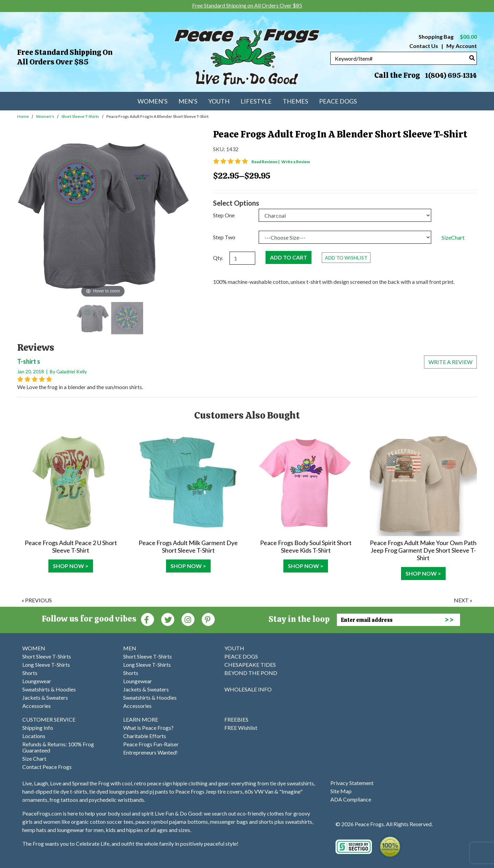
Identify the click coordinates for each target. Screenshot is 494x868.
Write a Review (296, 162)
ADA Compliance (351, 799)
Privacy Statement (352, 783)
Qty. (218, 258)
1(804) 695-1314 (451, 75)
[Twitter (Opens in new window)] (168, 619)
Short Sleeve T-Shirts (80, 116)
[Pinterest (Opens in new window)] (208, 619)
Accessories (37, 706)
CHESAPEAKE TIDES (250, 665)
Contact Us (424, 46)
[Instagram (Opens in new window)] (188, 619)
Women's (45, 116)
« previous (37, 600)
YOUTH (234, 648)
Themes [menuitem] (295, 101)
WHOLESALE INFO (248, 689)
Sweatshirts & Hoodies (49, 689)
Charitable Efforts (145, 736)
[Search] (472, 58)
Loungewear (37, 681)
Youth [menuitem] (219, 101)
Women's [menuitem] (152, 101)
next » (463, 600)
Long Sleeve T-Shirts (46, 665)
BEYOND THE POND (251, 673)
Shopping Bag (448, 37)
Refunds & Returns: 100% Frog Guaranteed (58, 747)
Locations (34, 736)
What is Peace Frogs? (148, 728)
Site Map (341, 791)
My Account (461, 46)
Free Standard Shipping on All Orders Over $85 (65, 57)
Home (23, 116)
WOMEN (34, 648)
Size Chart (34, 758)
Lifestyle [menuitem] (256, 101)
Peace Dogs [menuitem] (338, 101)
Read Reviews (266, 162)
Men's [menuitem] (188, 101)
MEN (130, 648)
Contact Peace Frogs (47, 767)
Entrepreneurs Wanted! (150, 752)
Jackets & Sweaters (45, 697)
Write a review (450, 362)
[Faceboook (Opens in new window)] (148, 619)
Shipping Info (38, 728)
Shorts (30, 673)
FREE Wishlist (241, 728)
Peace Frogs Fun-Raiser (151, 744)
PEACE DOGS (241, 656)
